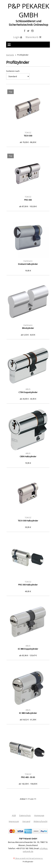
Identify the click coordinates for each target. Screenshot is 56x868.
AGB (14, 815)
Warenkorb (33, 37)
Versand (26, 821)
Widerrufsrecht (40, 821)
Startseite (10, 55)
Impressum (14, 821)
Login (18, 37)
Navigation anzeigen (9, 45)
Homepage (39, 815)
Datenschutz (25, 815)
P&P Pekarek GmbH (29, 10)
